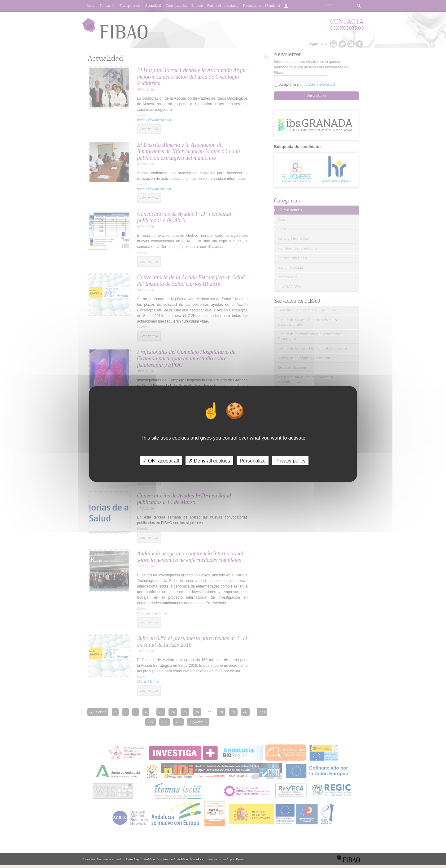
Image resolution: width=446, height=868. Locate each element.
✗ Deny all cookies (209, 461)
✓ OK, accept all (161, 461)
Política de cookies (190, 859)
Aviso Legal (133, 859)
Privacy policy (291, 461)
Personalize (253, 461)
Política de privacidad (159, 859)
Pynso (240, 859)
